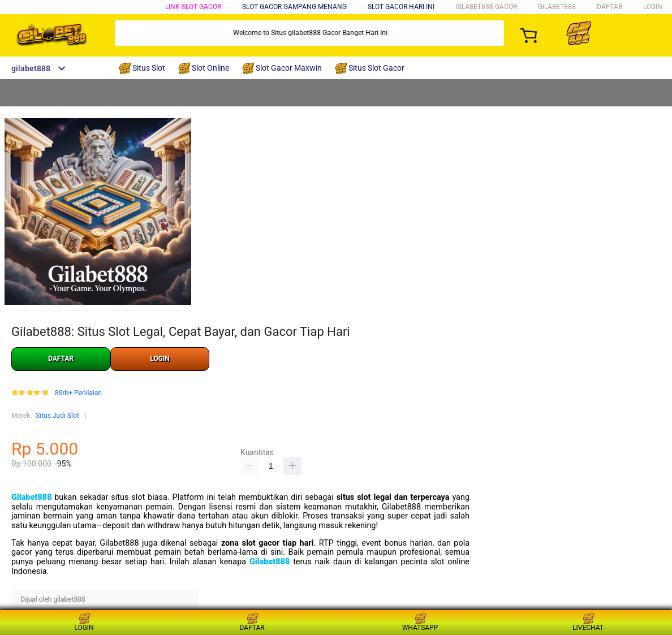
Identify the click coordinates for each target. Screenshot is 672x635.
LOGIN (653, 7)
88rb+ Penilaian (78, 393)
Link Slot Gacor (193, 7)
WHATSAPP (420, 622)
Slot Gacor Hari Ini (401, 7)
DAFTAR (609, 7)
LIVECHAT (588, 622)
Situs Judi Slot (57, 416)
